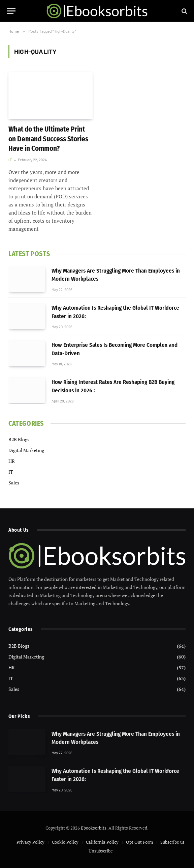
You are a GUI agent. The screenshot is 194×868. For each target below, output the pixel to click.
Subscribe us (172, 842)
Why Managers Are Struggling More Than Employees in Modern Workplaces (116, 275)
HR (12, 461)
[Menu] (11, 11)
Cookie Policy (65, 842)
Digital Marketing (26, 450)
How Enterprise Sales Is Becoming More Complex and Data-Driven (115, 349)
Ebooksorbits (94, 828)
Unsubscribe (101, 851)
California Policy (102, 842)
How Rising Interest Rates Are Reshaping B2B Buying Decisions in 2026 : (113, 386)
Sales (14, 483)
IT (10, 160)
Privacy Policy (30, 842)
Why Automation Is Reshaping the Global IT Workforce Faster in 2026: (115, 312)
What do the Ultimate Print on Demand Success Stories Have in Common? (48, 139)
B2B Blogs (19, 439)
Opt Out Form (139, 842)
